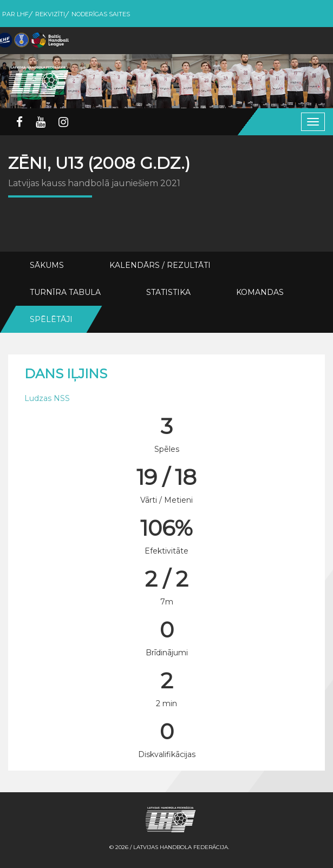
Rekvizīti (50, 14)
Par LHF (15, 14)
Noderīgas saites (101, 14)
